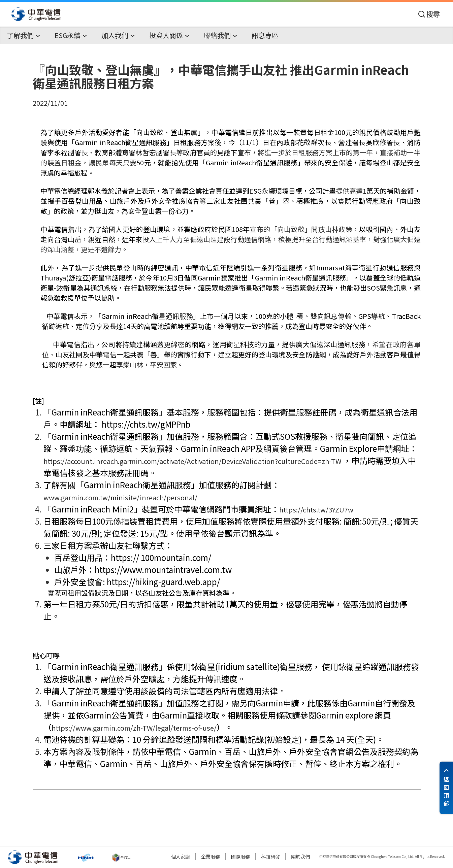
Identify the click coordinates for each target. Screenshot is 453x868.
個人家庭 (181, 857)
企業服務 (211, 857)
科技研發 (270, 857)
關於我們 (300, 857)
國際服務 (240, 857)
